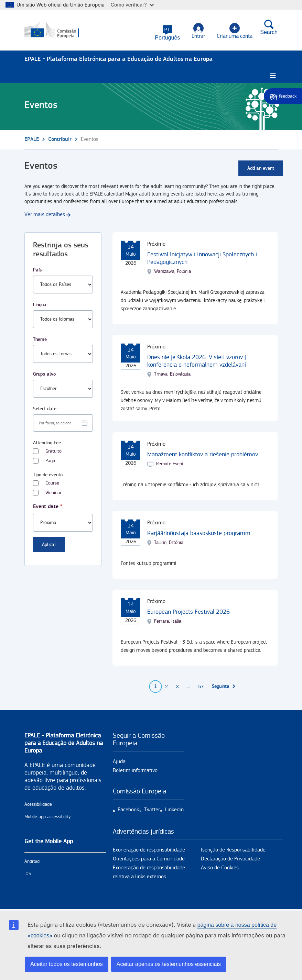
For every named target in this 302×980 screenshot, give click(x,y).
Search (269, 27)
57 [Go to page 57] (201, 687)
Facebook (128, 810)
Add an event (261, 168)
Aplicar (49, 544)
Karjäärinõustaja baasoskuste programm (199, 533)
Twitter (152, 810)
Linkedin (174, 810)
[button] (167, 33)
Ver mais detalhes (45, 215)
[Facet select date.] (63, 423)
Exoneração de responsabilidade (149, 850)
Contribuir (60, 139)
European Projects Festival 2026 (188, 612)
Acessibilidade (38, 804)
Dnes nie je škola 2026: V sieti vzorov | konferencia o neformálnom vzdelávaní (197, 361)
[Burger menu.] (273, 76)
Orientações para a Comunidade (149, 859)
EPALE (32, 139)
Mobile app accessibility (48, 817)
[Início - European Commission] (58, 30)
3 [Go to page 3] (177, 687)
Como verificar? (132, 5)
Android (32, 861)
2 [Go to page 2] (166, 687)
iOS (28, 874)
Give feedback (283, 96)
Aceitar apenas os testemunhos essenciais (169, 964)
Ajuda (119, 762)
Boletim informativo (135, 771)
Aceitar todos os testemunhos (67, 964)
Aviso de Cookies (220, 868)
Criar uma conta (235, 31)
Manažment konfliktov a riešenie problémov (203, 454)
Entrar (198, 31)
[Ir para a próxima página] (224, 686)
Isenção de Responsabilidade (233, 850)
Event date (46, 507)
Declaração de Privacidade (230, 859)
